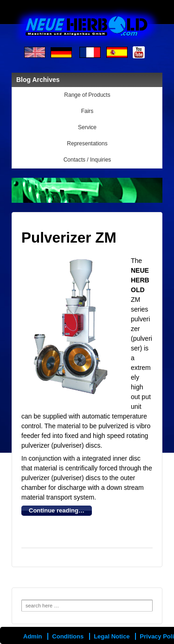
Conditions (68, 636)
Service (87, 127)
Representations (87, 144)
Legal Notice (112, 636)
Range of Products (87, 95)
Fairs (87, 111)
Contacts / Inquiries (87, 160)
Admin (32, 636)
